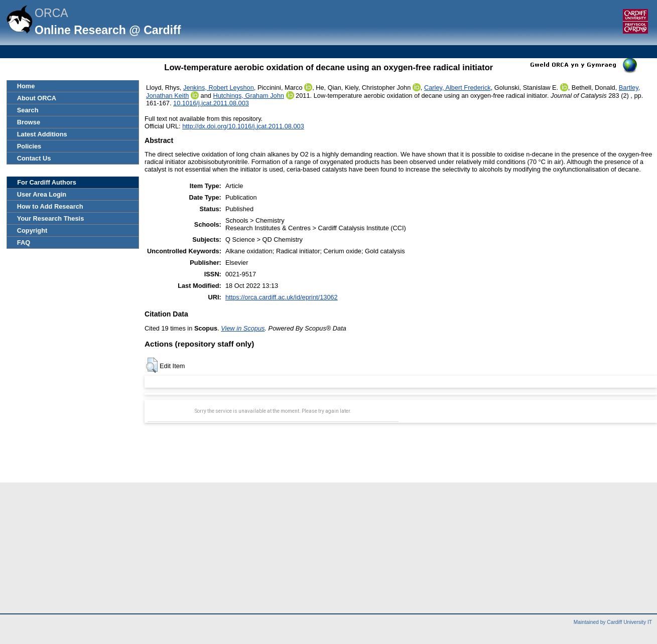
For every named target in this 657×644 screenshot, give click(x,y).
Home (26, 86)
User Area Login (42, 194)
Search (28, 110)
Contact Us (34, 158)
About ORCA (37, 98)
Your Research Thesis (50, 218)
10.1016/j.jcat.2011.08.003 (211, 103)
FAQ (24, 243)
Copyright (32, 230)
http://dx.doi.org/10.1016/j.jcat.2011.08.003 (243, 126)
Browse (29, 122)
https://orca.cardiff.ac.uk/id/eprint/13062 (282, 297)
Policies (29, 146)
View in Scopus (243, 328)
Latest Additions (42, 134)
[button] (152, 365)
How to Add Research (50, 206)
